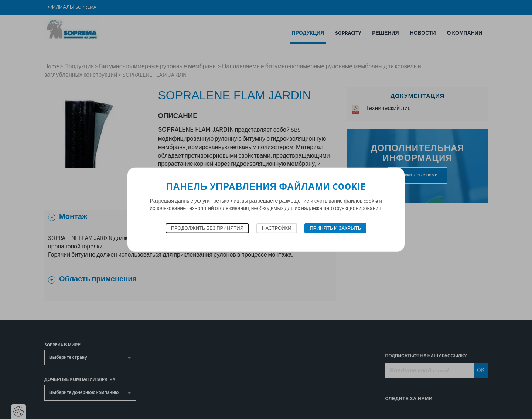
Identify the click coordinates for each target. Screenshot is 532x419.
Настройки (277, 228)
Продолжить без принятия (207, 228)
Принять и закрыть (336, 228)
